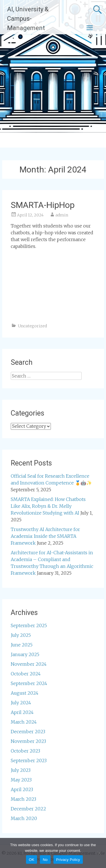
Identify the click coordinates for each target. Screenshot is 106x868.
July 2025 (21, 635)
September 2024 (29, 683)
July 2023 (21, 770)
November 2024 (29, 664)
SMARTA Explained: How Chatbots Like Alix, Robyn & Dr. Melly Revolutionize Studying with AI (48, 506)
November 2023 (28, 741)
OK (32, 860)
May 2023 (21, 780)
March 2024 (24, 722)
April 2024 (22, 712)
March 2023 (23, 799)
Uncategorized (32, 326)
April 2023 (22, 789)
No (45, 860)
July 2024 (21, 703)
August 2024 (25, 693)
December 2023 (28, 732)
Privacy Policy (68, 860)
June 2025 (22, 645)
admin (62, 215)
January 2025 (25, 654)
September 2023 (29, 760)
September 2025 (29, 625)
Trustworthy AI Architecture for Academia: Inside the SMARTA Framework (45, 536)
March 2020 (24, 818)
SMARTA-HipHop (43, 205)
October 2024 (26, 674)
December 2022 (28, 809)
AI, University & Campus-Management (28, 19)
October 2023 (25, 751)
